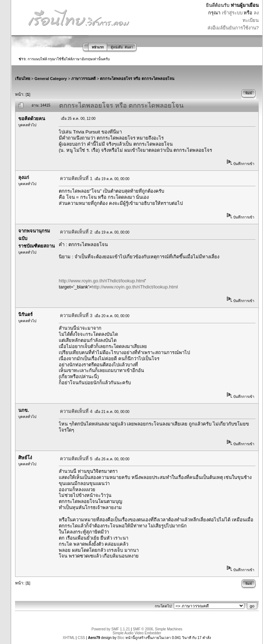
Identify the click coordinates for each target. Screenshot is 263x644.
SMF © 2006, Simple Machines (158, 629)
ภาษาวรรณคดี (83, 79)
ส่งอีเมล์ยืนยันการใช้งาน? (233, 28)
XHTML (69, 638)
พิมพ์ (249, 93)
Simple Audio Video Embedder (137, 633)
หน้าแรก (98, 47)
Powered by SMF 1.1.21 (111, 629)
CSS (82, 638)
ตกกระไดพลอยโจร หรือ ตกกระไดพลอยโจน (137, 79)
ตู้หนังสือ (117, 47)
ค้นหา (129, 47)
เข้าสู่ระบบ (232, 13)
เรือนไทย (23, 79)
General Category (51, 79)
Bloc (121, 638)
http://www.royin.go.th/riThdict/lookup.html (102, 281)
